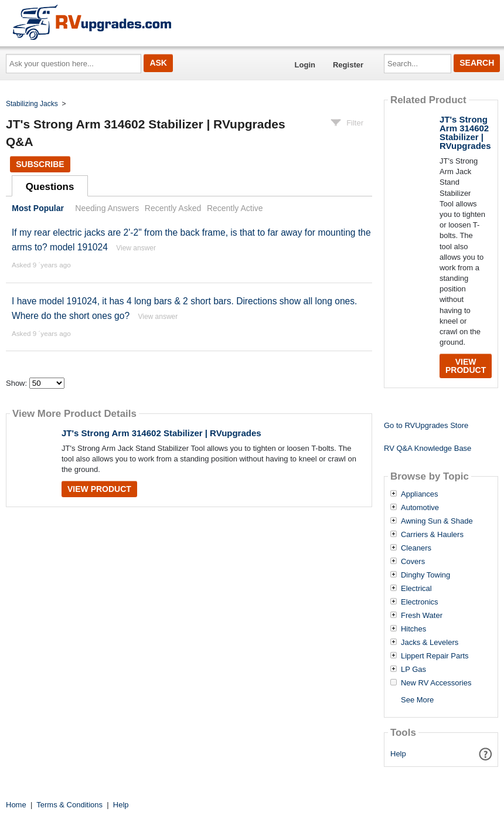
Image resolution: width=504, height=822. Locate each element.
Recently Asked (173, 208)
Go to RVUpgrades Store (426, 425)
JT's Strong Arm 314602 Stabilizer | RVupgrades (161, 433)
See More (417, 700)
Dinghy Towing (425, 575)
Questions (50, 187)
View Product (99, 489)
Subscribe (40, 164)
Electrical (416, 589)
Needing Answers (107, 208)
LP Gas (413, 670)
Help (398, 754)
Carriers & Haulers (432, 535)
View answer (136, 248)
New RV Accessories (436, 683)
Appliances (420, 494)
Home (16, 805)
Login (305, 65)
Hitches (413, 629)
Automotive (420, 508)
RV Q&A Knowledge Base (428, 448)
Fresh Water (422, 616)
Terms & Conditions (69, 805)
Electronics (420, 602)
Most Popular (38, 208)
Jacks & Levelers (430, 643)
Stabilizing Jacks (32, 104)
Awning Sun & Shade (437, 521)
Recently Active (235, 208)
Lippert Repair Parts (435, 656)
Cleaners (416, 548)
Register (348, 65)
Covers (413, 562)
